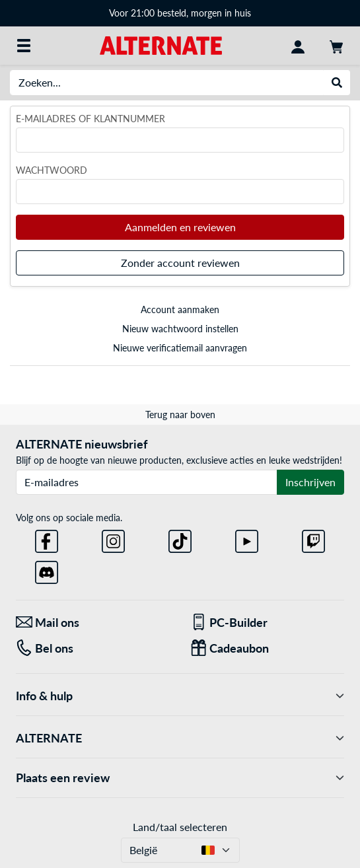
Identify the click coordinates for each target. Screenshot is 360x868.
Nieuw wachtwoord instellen (180, 329)
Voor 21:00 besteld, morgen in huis (180, 13)
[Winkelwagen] (336, 46)
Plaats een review (180, 778)
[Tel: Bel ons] (93, 648)
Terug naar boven (180, 415)
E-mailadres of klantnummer (90, 119)
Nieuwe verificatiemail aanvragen (180, 348)
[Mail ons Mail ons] (93, 623)
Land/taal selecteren (180, 827)
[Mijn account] (298, 46)
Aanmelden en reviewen (180, 227)
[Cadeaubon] (268, 648)
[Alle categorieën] (24, 46)
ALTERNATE (180, 738)
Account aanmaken (180, 309)
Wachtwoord (52, 170)
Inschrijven (310, 482)
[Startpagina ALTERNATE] (161, 45)
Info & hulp (180, 696)
